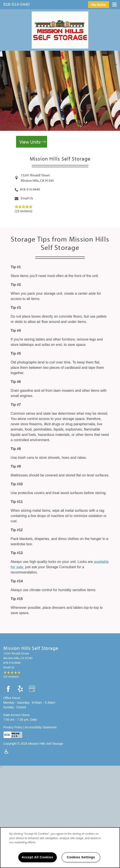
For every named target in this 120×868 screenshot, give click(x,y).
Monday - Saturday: (17, 703)
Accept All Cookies (38, 857)
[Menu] (114, 4)
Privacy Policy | (14, 727)
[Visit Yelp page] (20, 689)
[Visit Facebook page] (8, 689)
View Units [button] (30, 142)
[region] (60, 848)
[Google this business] (32, 689)
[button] (99, 5)
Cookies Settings (81, 857)
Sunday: (9, 707)
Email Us (27, 198)
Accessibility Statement (41, 727)
